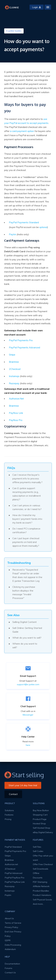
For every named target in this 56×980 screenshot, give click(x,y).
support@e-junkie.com (28, 684)
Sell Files (37, 847)
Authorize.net (11, 864)
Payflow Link (16, 413)
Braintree (14, 362)
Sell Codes (38, 851)
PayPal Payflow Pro (15, 878)
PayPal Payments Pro (21, 340)
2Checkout (15, 369)
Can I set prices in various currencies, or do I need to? (27, 507)
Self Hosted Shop (42, 828)
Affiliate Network (41, 886)
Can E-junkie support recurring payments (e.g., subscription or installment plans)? (27, 494)
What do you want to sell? (27, 638)
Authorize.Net (16, 399)
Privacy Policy (11, 927)
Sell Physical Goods (42, 900)
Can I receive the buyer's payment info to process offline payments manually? (27, 478)
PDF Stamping (40, 882)
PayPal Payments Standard (24, 222)
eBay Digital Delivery (43, 832)
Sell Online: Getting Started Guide (27, 630)
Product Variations (42, 895)
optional (43, 227)
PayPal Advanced (14, 873)
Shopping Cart (40, 815)
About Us (9, 918)
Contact (13, 794)
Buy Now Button (41, 810)
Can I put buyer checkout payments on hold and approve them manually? (26, 542)
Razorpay (14, 383)
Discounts (38, 878)
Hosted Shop (39, 824)
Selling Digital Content (25, 622)
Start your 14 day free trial (23, 785)
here (28, 745)
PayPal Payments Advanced (24, 347)
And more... (38, 904)
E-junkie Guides (14, 31)
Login (37, 7)
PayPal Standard (13, 847)
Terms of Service (13, 923)
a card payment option (22, 131)
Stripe (12, 355)
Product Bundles (41, 891)
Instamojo (14, 376)
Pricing (8, 819)
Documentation (12, 964)
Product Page (40, 819)
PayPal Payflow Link (15, 882)
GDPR (8, 940)
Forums (9, 968)
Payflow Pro (16, 420)
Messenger (28, 715)
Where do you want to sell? (25, 645)
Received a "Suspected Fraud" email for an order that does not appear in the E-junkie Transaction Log (27, 575)
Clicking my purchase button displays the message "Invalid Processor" (24, 592)
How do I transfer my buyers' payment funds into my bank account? (27, 519)
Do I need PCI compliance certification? (26, 530)
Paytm (13, 234)
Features (9, 815)
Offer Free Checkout (43, 864)
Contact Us (10, 973)
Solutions (9, 810)
